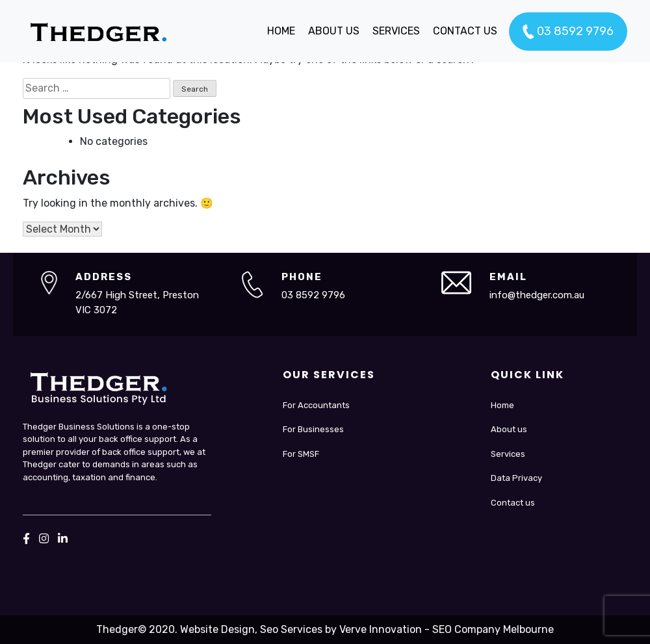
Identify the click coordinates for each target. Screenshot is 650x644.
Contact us (513, 503)
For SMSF (301, 454)
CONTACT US (465, 31)
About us (509, 429)
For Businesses (313, 429)
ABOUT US (334, 31)
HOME (281, 31)
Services (508, 454)
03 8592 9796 (568, 32)
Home (502, 405)
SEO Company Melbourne (493, 629)
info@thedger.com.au (537, 295)
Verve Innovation (381, 629)
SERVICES (396, 31)
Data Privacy (516, 478)
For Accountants (316, 405)
